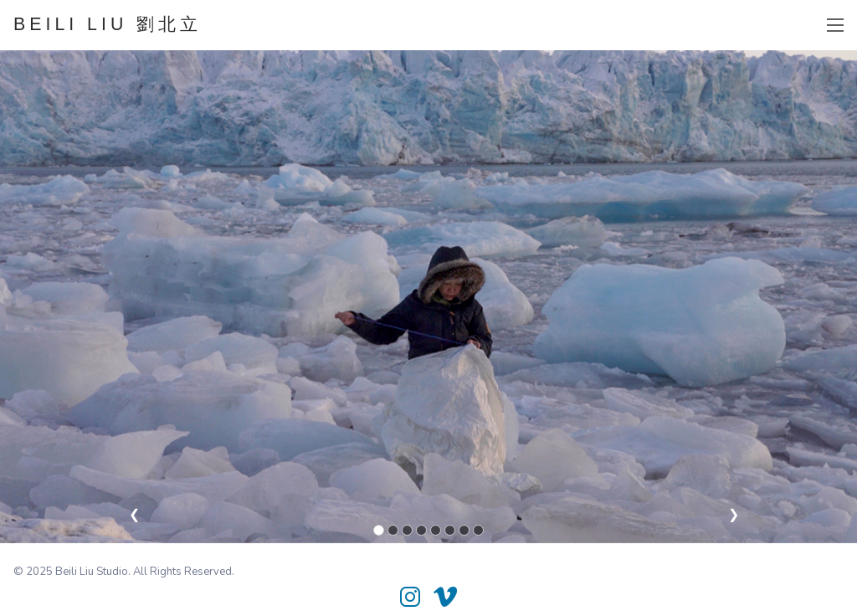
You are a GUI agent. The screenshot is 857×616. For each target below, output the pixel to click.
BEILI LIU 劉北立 (108, 24)
